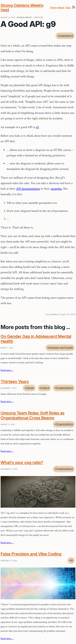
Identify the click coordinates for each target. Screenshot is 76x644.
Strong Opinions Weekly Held (22, 8)
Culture (45, 388)
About (61, 8)
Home (53, 8)
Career (30, 388)
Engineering (66, 36)
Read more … (7, 370)
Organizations (64, 388)
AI (72, 560)
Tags (68, 8)
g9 (37, 127)
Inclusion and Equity (61, 347)
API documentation (28, 189)
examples (56, 189)
